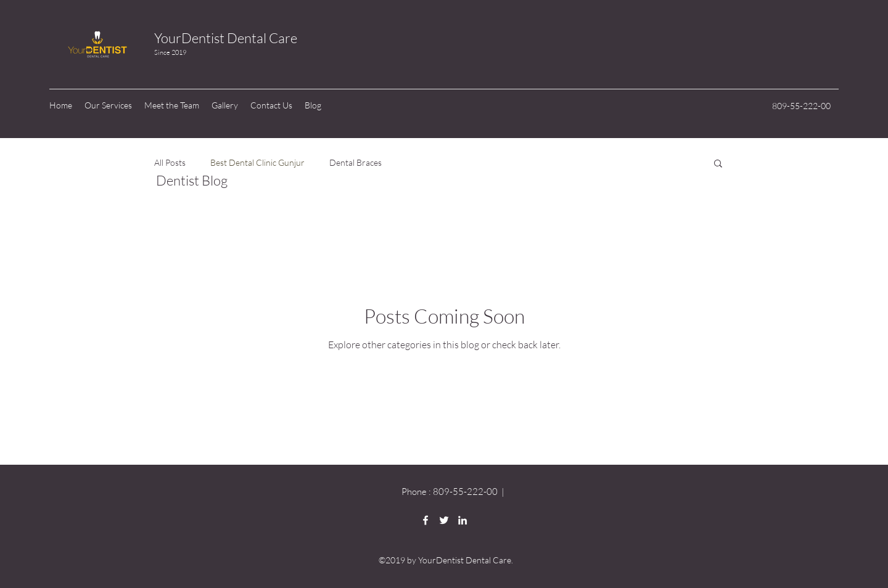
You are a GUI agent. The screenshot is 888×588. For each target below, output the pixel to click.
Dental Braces (356, 162)
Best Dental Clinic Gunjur (257, 162)
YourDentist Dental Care (226, 38)
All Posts (170, 162)
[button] (718, 164)
